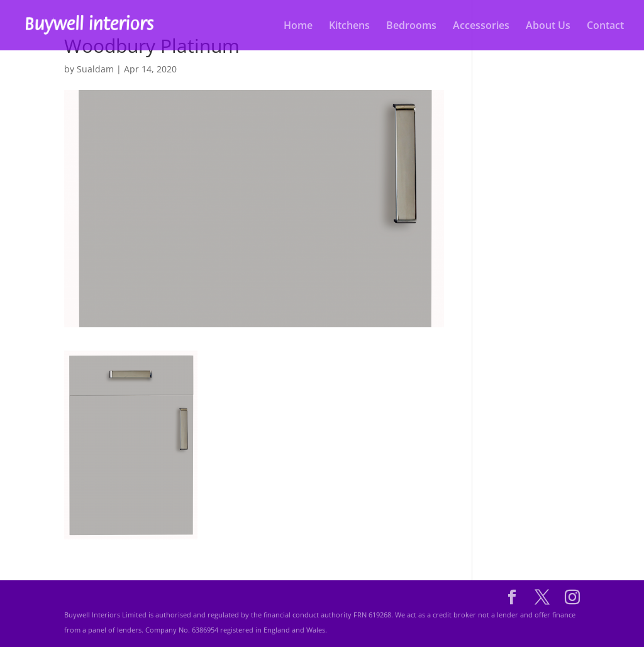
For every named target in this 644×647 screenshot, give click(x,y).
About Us (548, 26)
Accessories (481, 26)
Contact (605, 26)
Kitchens (349, 26)
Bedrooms (411, 26)
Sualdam (95, 69)
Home (298, 26)
